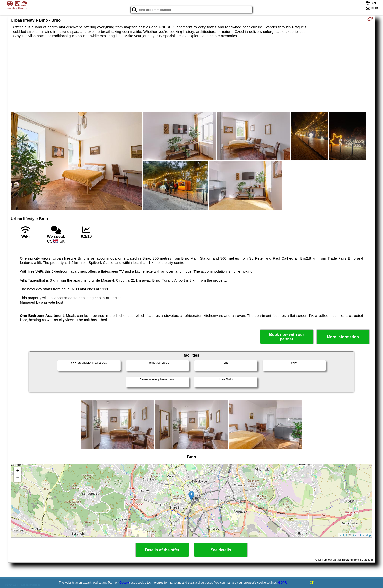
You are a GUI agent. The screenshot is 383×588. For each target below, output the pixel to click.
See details (221, 550)
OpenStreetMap (361, 535)
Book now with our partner (287, 337)
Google (124, 583)
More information (343, 337)
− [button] (18, 478)
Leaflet (343, 535)
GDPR (282, 583)
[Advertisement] (191, 75)
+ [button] (18, 471)
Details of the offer (162, 550)
